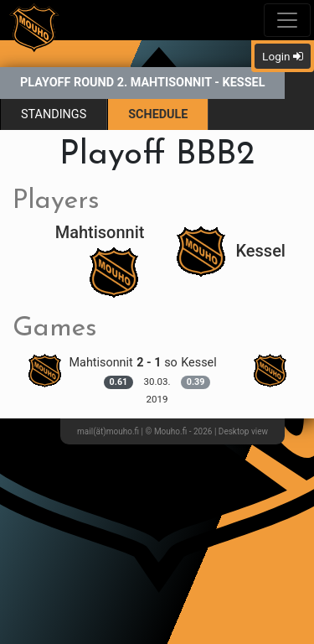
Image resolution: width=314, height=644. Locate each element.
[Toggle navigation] (287, 20)
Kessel (231, 251)
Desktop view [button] (243, 431)
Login (283, 56)
